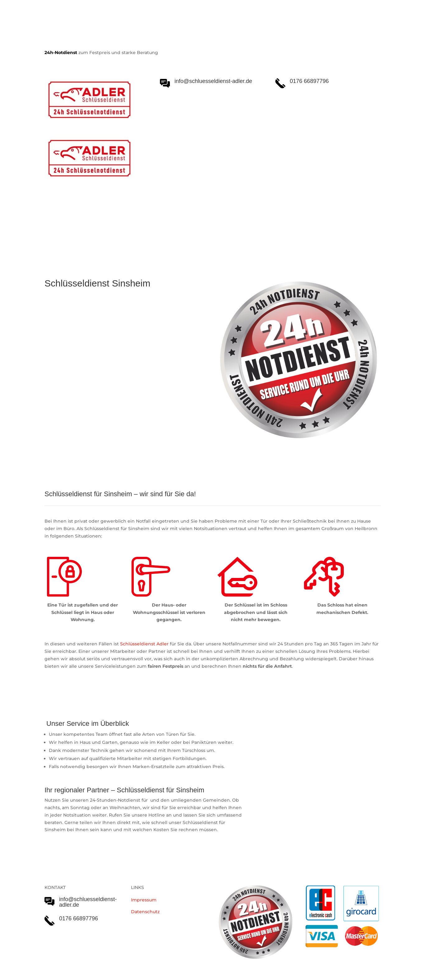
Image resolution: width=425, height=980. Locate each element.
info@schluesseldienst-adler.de (88, 902)
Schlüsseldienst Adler (144, 644)
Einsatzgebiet (222, 224)
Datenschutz (145, 912)
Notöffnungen (178, 224)
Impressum (144, 900)
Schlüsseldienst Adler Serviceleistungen (98, 224)
